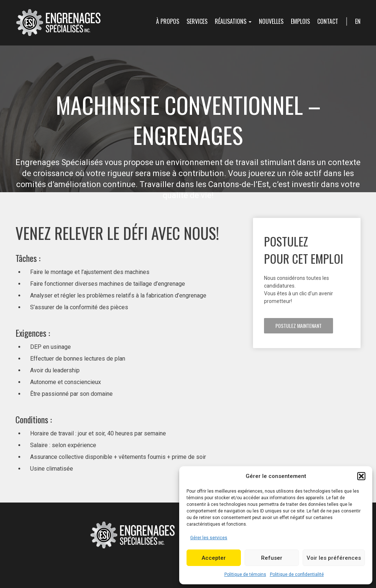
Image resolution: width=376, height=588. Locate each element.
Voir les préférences (334, 558)
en (358, 21)
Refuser (272, 558)
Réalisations (233, 21)
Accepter (214, 558)
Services (197, 21)
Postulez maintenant (299, 326)
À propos (168, 21)
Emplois (300, 21)
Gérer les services (209, 538)
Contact (328, 21)
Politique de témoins (245, 574)
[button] (361, 476)
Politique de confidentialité (297, 574)
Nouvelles (271, 21)
